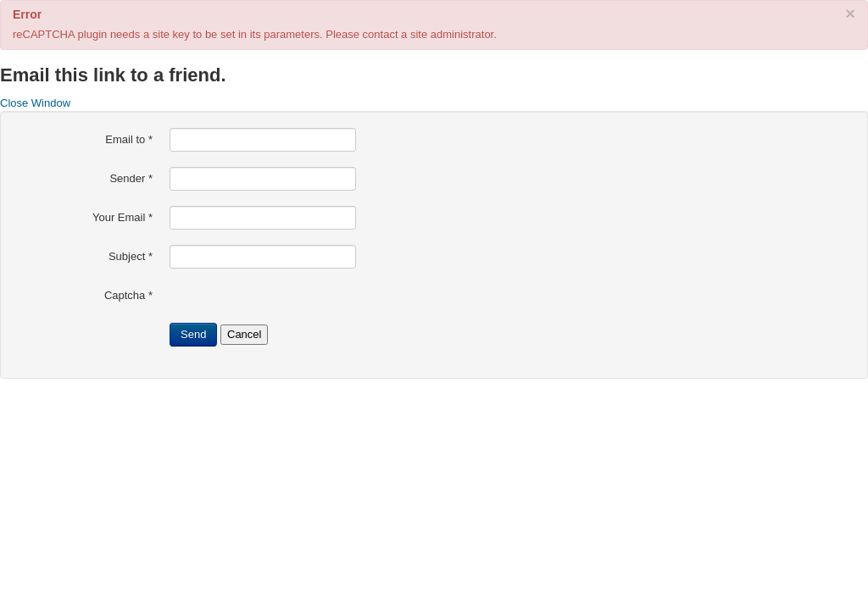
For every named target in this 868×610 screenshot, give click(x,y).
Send (193, 334)
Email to (129, 139)
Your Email (122, 217)
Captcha (128, 295)
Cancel (244, 334)
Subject (131, 256)
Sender (131, 178)
